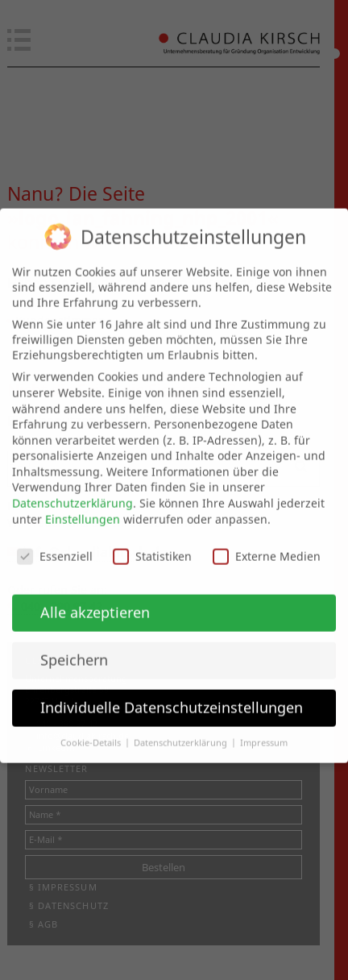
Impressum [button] (264, 731)
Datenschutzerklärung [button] (182, 731)
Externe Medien (267, 544)
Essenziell (55, 544)
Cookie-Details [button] (92, 731)
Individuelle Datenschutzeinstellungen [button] (172, 696)
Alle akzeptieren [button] (95, 600)
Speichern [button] (74, 648)
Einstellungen (83, 507)
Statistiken (152, 544)
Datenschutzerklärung (72, 491)
